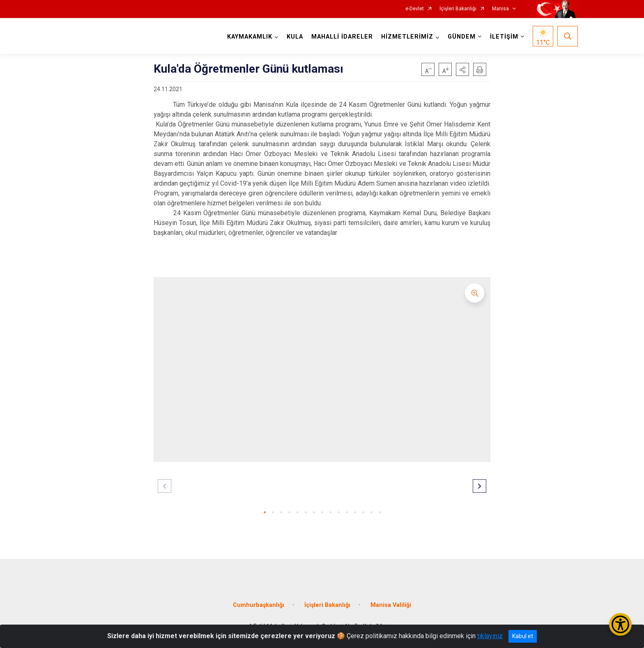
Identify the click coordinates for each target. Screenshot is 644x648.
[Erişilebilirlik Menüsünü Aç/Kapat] (620, 624)
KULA (295, 37)
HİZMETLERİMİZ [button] (407, 37)
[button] (462, 69)
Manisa (500, 9)
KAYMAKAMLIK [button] (250, 37)
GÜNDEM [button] (462, 37)
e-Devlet (415, 9)
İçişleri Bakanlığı (458, 9)
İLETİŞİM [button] (504, 37)
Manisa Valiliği (391, 605)
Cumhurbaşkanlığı (259, 605)
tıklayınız (490, 636)
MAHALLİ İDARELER (342, 37)
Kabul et (523, 636)
